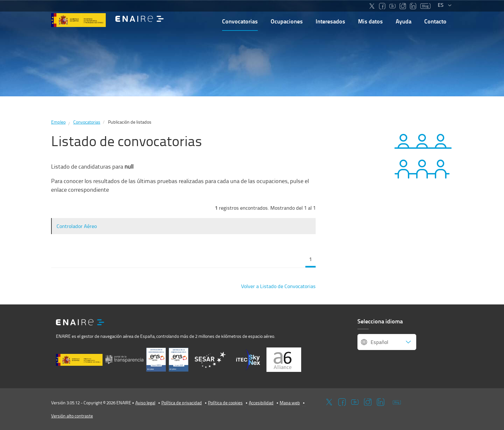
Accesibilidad (261, 403)
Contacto (435, 21)
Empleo (58, 122)
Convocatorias (240, 21)
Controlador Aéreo (77, 226)
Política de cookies (225, 403)
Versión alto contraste (72, 416)
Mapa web (290, 403)
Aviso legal (145, 403)
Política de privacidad (182, 403)
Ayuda (404, 21)
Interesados (330, 21)
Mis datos (370, 21)
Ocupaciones (287, 21)
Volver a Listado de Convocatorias (278, 286)
